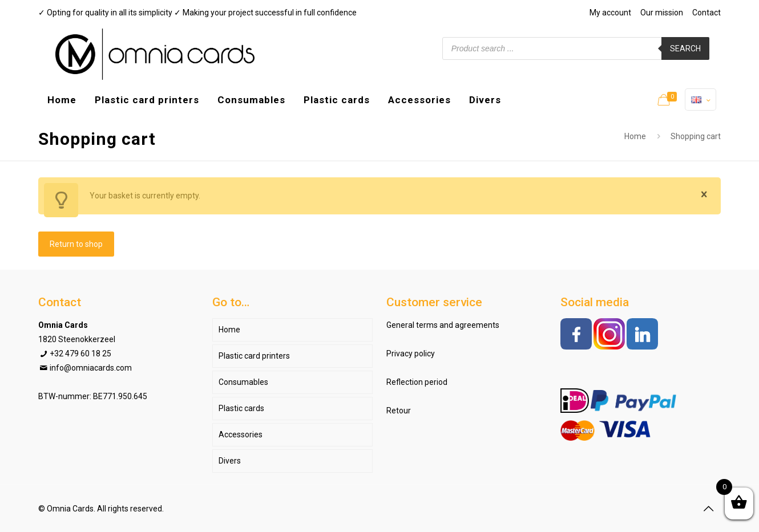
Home (635, 136)
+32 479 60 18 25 (80, 354)
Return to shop (76, 244)
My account (610, 13)
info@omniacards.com (91, 368)
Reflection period (417, 382)
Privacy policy (411, 354)
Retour (399, 411)
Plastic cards (241, 408)
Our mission (662, 13)
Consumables (243, 382)
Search (685, 48)
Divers (230, 461)
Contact (706, 13)
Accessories (241, 434)
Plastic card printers (254, 356)
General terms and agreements (443, 325)
